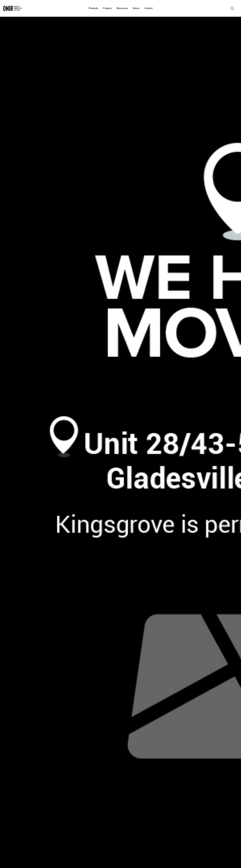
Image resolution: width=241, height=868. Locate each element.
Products (93, 8)
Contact (148, 8)
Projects (107, 8)
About (136, 8)
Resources (122, 8)
